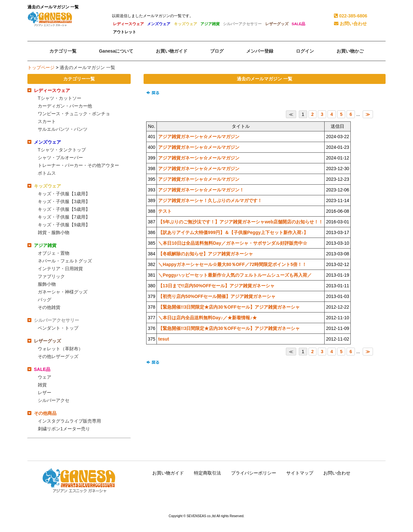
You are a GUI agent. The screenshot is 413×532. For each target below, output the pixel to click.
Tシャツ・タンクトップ (62, 150)
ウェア (45, 377)
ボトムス (47, 173)
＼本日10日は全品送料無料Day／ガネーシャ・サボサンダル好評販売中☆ (232, 243)
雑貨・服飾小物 (54, 232)
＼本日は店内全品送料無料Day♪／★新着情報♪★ (207, 318)
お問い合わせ (350, 24)
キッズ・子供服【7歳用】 (64, 217)
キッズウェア (186, 24)
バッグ (45, 300)
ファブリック (51, 276)
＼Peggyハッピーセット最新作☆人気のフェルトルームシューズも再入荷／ (235, 275)
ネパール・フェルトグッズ (65, 261)
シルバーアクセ (54, 400)
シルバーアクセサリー (242, 24)
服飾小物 (47, 284)
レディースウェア (128, 24)
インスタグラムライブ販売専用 (69, 421)
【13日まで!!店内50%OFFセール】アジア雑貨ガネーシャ (216, 286)
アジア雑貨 (210, 24)
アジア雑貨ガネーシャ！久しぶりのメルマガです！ (210, 200)
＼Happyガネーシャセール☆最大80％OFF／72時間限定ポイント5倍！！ (232, 264)
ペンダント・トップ (58, 328)
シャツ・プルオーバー (60, 158)
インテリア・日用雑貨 (60, 269)
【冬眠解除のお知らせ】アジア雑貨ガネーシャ (206, 254)
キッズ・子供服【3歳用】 (64, 201)
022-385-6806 (351, 16)
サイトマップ (300, 473)
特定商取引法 (207, 473)
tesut (163, 339)
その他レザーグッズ (58, 356)
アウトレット (125, 32)
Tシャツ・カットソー (60, 98)
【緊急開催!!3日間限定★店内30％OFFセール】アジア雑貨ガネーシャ (229, 307)
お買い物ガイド (168, 473)
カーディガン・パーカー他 (65, 106)
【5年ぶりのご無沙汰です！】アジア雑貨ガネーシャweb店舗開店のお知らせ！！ (241, 222)
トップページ (41, 67)
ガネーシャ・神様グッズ (63, 292)
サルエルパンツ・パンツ (63, 129)
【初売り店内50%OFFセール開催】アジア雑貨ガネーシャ (217, 296)
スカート (47, 121)
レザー (45, 393)
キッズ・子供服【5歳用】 (64, 209)
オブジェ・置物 (54, 253)
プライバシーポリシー (254, 473)
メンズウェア (159, 24)
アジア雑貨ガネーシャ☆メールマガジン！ (201, 190)
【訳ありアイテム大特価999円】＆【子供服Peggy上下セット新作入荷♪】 (233, 232)
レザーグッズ (277, 24)
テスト (165, 211)
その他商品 (45, 413)
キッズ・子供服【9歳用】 (64, 225)
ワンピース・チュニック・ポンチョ (74, 114)
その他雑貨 (49, 307)
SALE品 (299, 24)
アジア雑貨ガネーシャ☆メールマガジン (199, 137)
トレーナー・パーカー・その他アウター (78, 165)
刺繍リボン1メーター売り (64, 429)
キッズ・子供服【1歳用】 (64, 194)
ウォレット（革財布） (60, 349)
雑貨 (42, 385)
